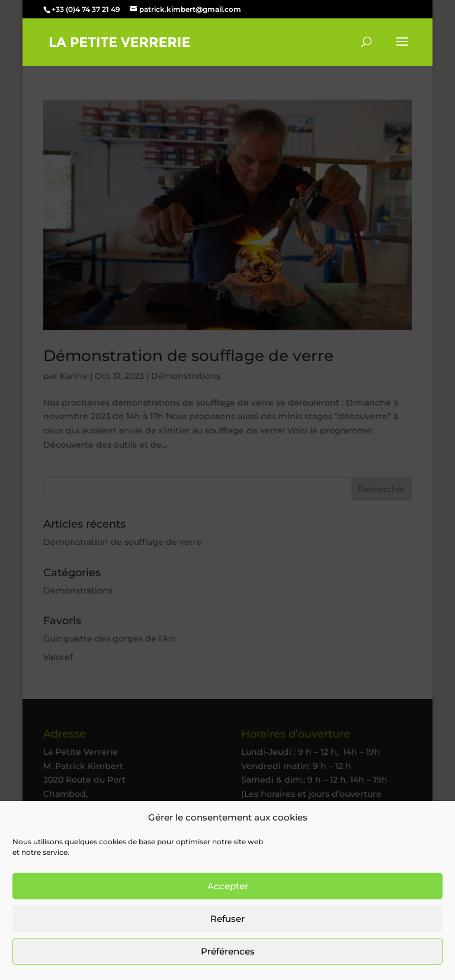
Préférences (228, 951)
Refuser (227, 919)
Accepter (228, 886)
